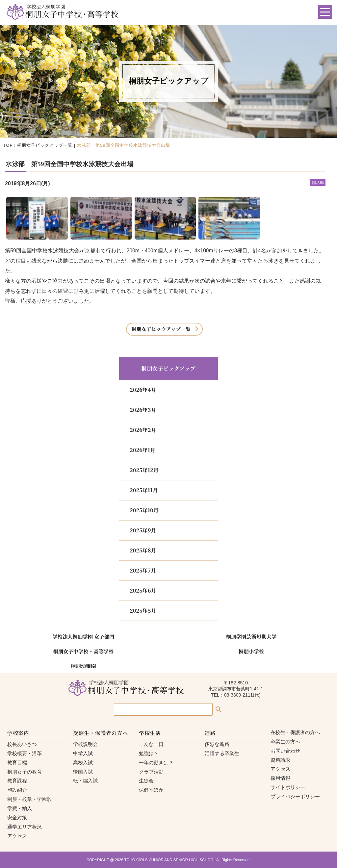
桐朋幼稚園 (83, 666)
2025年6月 (143, 590)
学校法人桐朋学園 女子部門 (83, 636)
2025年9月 (143, 530)
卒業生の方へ (285, 741)
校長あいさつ (22, 744)
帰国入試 (83, 772)
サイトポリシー (288, 787)
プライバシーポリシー (295, 796)
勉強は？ (149, 753)
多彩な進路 (217, 744)
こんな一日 (151, 744)
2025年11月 (144, 490)
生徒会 (146, 781)
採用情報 (280, 778)
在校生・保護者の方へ (295, 732)
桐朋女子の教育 (25, 772)
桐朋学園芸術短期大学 (251, 636)
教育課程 (17, 781)
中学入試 (83, 753)
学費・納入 (20, 808)
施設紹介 (17, 790)
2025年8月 (143, 550)
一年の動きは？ (156, 763)
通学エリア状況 (25, 827)
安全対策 (17, 817)
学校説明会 (85, 744)
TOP (8, 145)
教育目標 (17, 763)
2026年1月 (143, 450)
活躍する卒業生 (222, 753)
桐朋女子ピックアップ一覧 (45, 145)
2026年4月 (143, 390)
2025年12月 (144, 470)
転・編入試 (85, 781)
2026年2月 (143, 430)
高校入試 (83, 763)
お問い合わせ (285, 751)
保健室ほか (151, 790)
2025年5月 (143, 611)
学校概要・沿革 (25, 753)
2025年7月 (143, 570)
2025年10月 (144, 510)
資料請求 (280, 760)
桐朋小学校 (251, 651)
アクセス (17, 836)
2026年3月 (143, 410)
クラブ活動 (151, 772)
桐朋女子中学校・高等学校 (83, 651)
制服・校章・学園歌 (29, 799)
